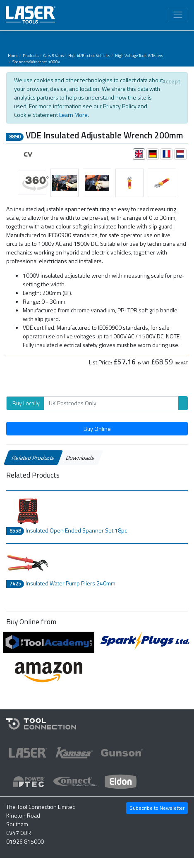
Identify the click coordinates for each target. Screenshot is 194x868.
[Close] (171, 81)
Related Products (33, 458)
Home (13, 56)
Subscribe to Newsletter (157, 808)
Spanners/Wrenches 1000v (36, 62)
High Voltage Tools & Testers (139, 56)
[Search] (111, 403)
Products (31, 56)
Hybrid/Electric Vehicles (89, 56)
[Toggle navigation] (178, 15)
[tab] (139, 154)
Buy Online (97, 429)
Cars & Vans (54, 56)
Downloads (80, 458)
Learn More (73, 115)
